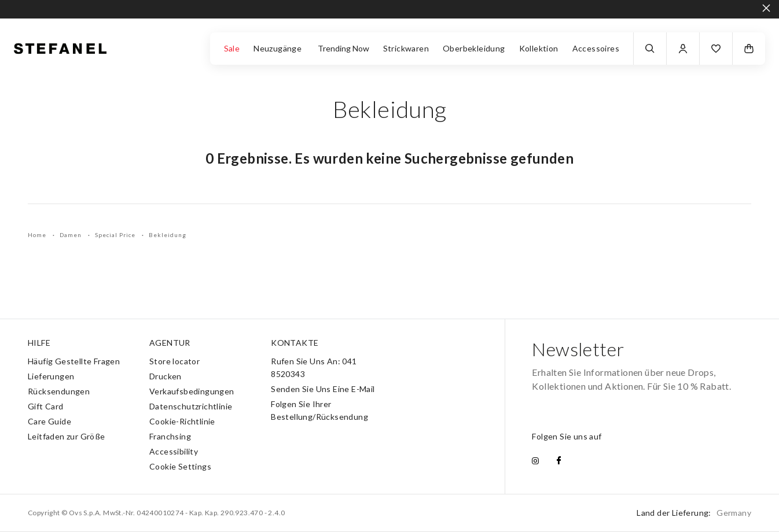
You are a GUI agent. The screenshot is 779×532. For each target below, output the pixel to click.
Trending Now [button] (343, 48)
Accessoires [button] (596, 48)
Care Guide (49, 421)
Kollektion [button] (539, 48)
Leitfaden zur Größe (67, 436)
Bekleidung (168, 235)
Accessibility (174, 451)
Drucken (166, 376)
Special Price (116, 235)
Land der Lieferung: (694, 513)
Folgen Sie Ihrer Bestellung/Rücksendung (319, 410)
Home (38, 235)
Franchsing (170, 436)
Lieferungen (51, 376)
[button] (716, 49)
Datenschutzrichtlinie (191, 406)
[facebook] (559, 461)
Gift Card (46, 406)
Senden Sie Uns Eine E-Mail (323, 389)
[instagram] (535, 461)
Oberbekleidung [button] (474, 48)
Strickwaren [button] (406, 48)
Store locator (174, 361)
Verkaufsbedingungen (192, 391)
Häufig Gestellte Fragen (74, 361)
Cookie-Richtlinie (182, 421)
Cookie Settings (180, 466)
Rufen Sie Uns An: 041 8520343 (314, 367)
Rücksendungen (59, 391)
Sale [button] (232, 48)
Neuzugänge (278, 48)
